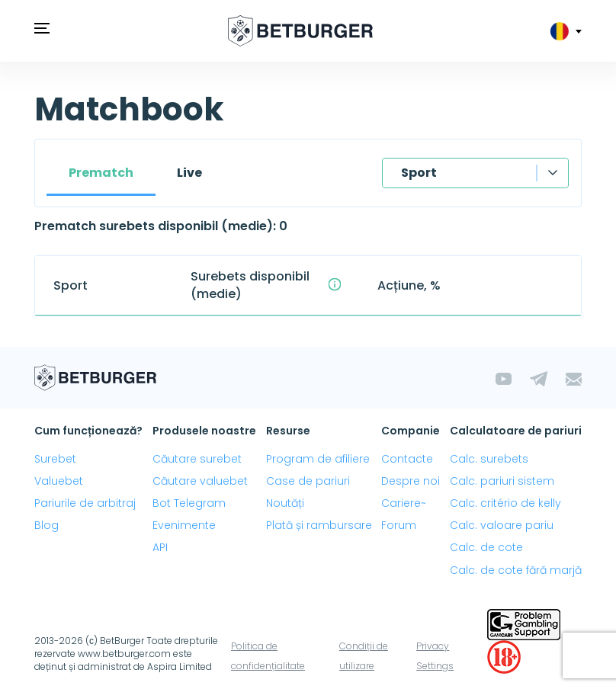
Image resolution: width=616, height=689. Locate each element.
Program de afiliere (318, 459)
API (160, 547)
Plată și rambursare (319, 525)
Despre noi (411, 481)
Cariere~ (404, 503)
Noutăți (285, 503)
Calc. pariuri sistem (502, 481)
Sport (419, 173)
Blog (47, 525)
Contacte (407, 459)
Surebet (55, 459)
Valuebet (59, 481)
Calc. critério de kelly (505, 503)
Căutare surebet (197, 459)
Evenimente (184, 525)
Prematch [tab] (101, 173)
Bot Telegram (189, 503)
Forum (399, 525)
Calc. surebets (489, 459)
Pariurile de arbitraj (85, 503)
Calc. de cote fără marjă (516, 570)
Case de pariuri (308, 481)
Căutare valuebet (200, 481)
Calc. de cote (486, 547)
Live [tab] (189, 173)
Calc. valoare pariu (502, 525)
